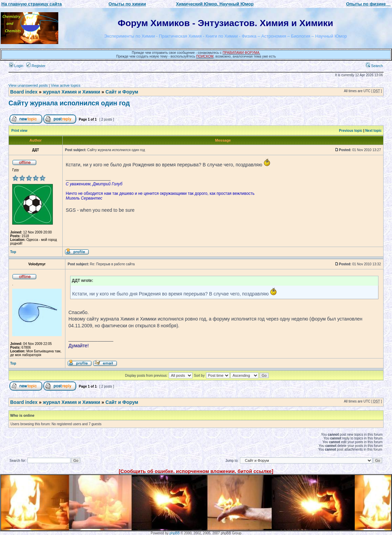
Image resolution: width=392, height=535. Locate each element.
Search (374, 66)
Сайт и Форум (122, 92)
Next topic (373, 131)
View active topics (66, 85)
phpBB (174, 533)
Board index (24, 92)
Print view (19, 131)
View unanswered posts (28, 85)
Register (36, 66)
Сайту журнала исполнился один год (69, 103)
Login (16, 66)
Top (13, 252)
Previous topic (351, 131)
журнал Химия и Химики (71, 92)
